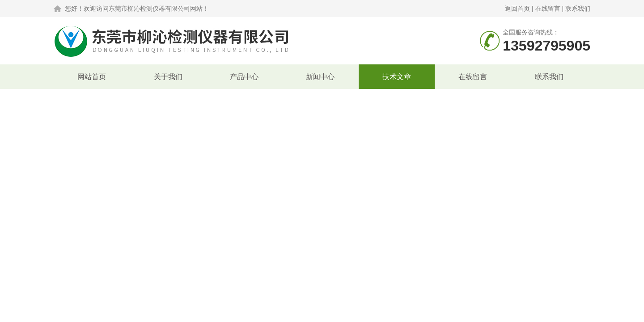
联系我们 (578, 8)
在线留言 (548, 8)
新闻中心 (320, 77)
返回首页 (517, 8)
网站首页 (92, 77)
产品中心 (244, 77)
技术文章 (397, 77)
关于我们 (168, 77)
